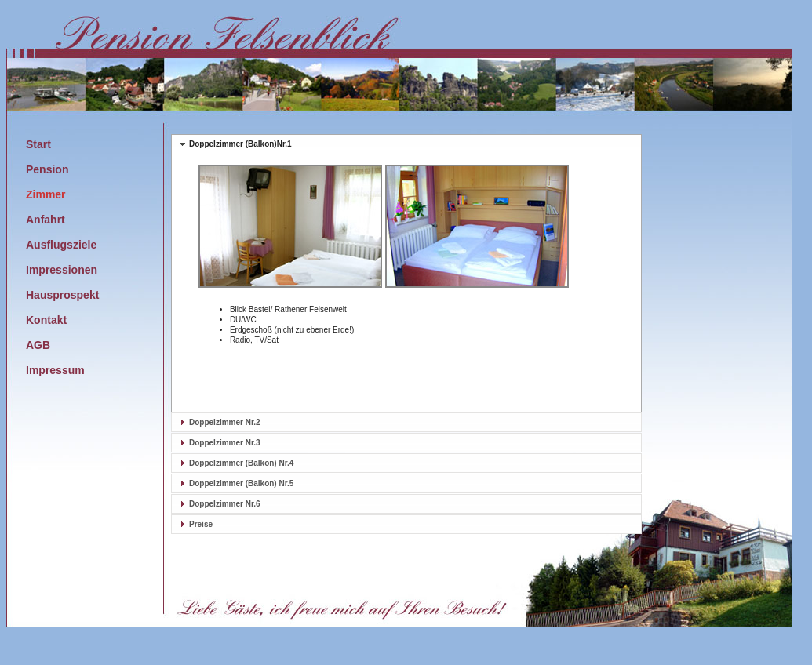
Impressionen (62, 270)
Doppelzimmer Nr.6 (225, 504)
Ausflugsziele (61, 245)
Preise (201, 524)
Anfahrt (46, 220)
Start (38, 144)
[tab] (406, 144)
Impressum (55, 370)
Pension (47, 169)
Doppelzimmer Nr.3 (225, 443)
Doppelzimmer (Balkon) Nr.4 (241, 463)
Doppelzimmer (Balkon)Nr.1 (240, 144)
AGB (38, 345)
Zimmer (46, 194)
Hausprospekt (62, 295)
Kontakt (46, 320)
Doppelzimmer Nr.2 (225, 422)
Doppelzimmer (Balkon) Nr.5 (241, 483)
